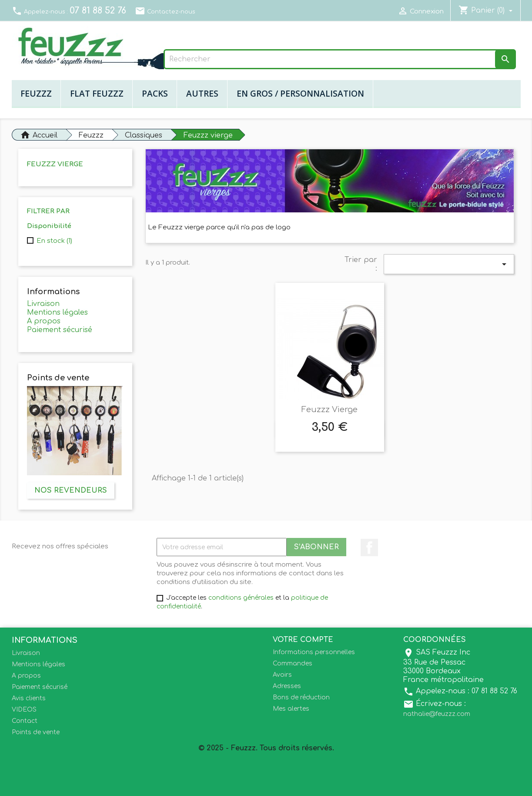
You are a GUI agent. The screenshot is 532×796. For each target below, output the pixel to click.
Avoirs (282, 675)
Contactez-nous (165, 12)
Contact (25, 721)
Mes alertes (291, 709)
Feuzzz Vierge (330, 410)
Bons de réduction (301, 697)
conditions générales (241, 598)
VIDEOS (24, 710)
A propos (44, 321)
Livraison (43, 304)
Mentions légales (57, 312)
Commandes (293, 663)
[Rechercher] (340, 59)
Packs (155, 93)
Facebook (369, 547)
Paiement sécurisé (60, 330)
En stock (54, 241)
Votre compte (303, 640)
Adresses (287, 686)
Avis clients (29, 698)
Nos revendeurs (71, 490)
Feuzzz (36, 93)
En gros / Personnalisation (300, 93)
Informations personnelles (314, 652)
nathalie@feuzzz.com (437, 714)
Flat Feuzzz (97, 93)
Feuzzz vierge (55, 164)
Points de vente (36, 732)
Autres (202, 93)
